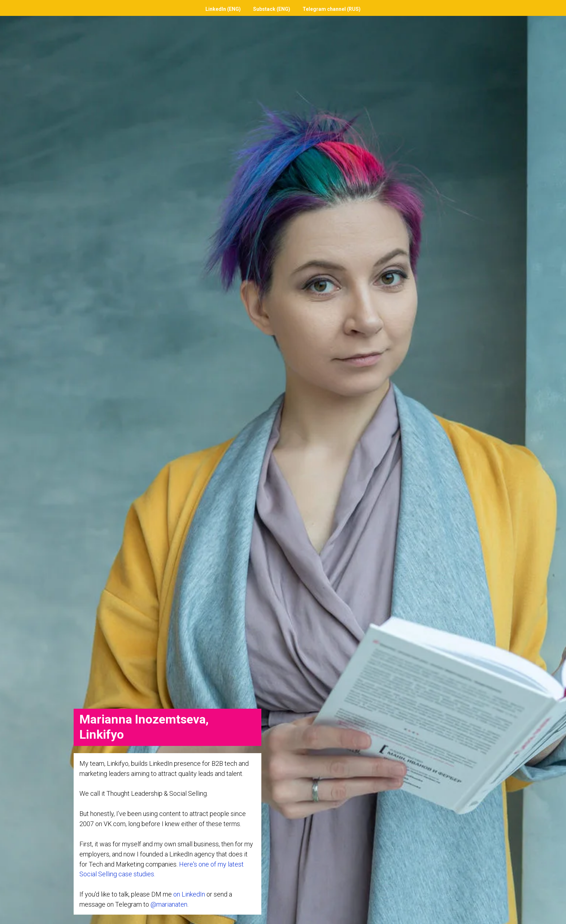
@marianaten (169, 904)
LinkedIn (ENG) (223, 9)
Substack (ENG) (272, 9)
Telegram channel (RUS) (332, 9)
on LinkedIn (189, 894)
